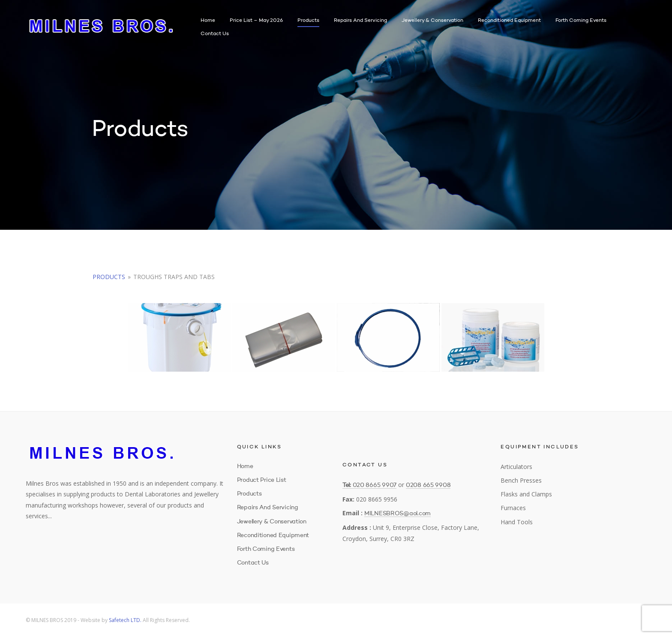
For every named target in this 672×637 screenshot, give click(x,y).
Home (208, 21)
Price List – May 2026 (256, 21)
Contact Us (215, 34)
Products (308, 21)
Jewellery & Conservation (432, 21)
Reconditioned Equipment (509, 21)
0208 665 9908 (428, 485)
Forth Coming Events (581, 21)
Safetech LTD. (125, 620)
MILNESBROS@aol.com (397, 514)
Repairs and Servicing (360, 21)
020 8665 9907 (375, 485)
